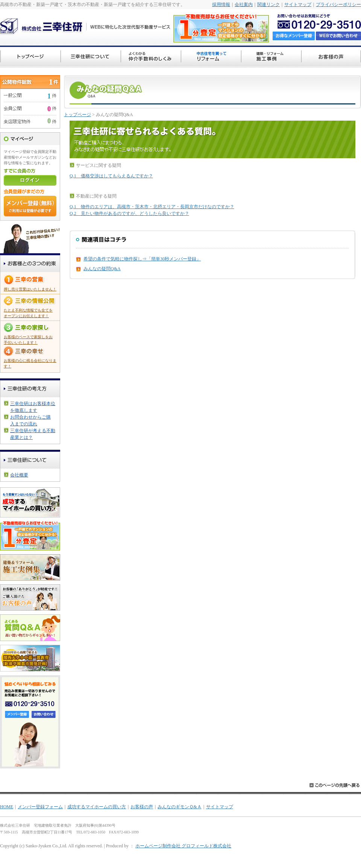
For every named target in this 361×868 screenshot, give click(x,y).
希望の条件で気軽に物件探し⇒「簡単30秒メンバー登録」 (142, 259)
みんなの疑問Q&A (102, 269)
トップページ (77, 115)
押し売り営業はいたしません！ (30, 289)
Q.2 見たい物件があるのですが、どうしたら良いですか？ (129, 213)
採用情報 (221, 5)
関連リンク (268, 5)
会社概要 (19, 475)
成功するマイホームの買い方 (97, 807)
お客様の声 (142, 807)
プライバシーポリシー (338, 5)
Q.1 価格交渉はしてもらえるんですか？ (111, 176)
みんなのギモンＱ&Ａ (179, 807)
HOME (7, 807)
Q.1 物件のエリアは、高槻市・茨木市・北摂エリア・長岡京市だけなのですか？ (152, 207)
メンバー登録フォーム (40, 807)
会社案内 (244, 5)
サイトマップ (298, 5)
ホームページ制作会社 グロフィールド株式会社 (183, 846)
